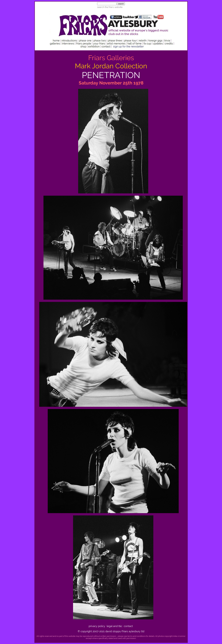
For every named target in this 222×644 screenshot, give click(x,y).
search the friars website (110, 7)
